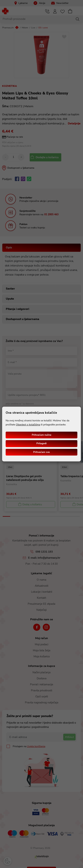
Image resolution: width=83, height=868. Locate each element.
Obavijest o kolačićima (28, 425)
